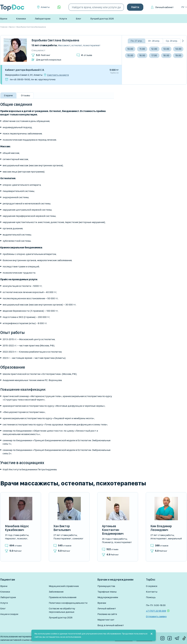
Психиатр (108, 542)
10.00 (130, 49)
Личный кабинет (164, 7)
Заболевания (56, 592)
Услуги (63, 19)
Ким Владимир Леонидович (161, 528)
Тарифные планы (107, 592)
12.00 (154, 49)
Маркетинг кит (106, 620)
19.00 (178, 55)
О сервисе (152, 586)
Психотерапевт (92, 45)
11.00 (142, 49)
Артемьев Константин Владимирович (113, 530)
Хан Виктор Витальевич (62, 528)
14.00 (178, 49)
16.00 (142, 55)
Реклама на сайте (107, 614)
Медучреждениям (108, 597)
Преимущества (106, 586)
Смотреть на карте (58, 75)
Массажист (64, 45)
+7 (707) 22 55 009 (156, 611)
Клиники (21, 19)
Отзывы (25, 95)
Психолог (22, 538)
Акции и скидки (9, 614)
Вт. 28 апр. (154, 41)
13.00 (166, 49)
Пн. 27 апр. (136, 41)
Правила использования (63, 597)
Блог (78, 19)
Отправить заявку (156, 616)
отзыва (87, 55)
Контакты (152, 592)
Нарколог (10, 538)
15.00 (130, 55)
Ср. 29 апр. (172, 41)
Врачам (102, 603)
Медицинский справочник (64, 586)
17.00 (154, 55)
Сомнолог (78, 538)
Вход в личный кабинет (111, 625)
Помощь (151, 597)
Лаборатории (43, 19)
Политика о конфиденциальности (68, 603)
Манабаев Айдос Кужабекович (17, 528)
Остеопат (77, 45)
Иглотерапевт (159, 538)
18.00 (166, 55)
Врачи (4, 19)
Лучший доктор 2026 (102, 19)
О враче (8, 95)
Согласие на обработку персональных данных (62, 610)
